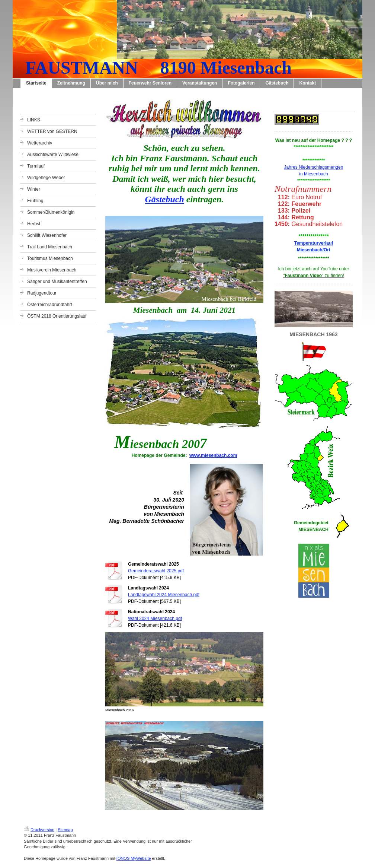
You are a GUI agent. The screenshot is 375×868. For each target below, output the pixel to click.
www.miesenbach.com (213, 455)
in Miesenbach (313, 174)
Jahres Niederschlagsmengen (314, 167)
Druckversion (39, 830)
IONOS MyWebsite (134, 858)
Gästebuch (164, 199)
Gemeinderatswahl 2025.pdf (156, 571)
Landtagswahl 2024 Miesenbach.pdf (164, 595)
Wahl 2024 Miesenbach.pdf (155, 619)
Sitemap (65, 830)
